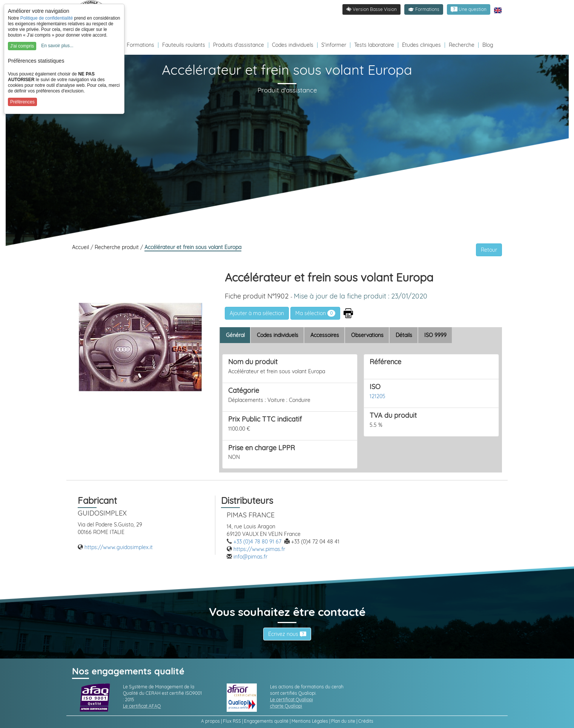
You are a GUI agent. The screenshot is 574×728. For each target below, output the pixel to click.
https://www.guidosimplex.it (119, 547)
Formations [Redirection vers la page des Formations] (140, 45)
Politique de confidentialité (47, 18)
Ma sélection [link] (315, 313)
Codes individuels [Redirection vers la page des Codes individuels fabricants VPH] (293, 45)
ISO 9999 (435, 335)
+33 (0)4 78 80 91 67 (257, 542)
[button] (424, 9)
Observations (367, 335)
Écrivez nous (287, 634)
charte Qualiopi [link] (286, 706)
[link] (469, 9)
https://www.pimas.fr (259, 549)
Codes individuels (278, 335)
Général (235, 335)
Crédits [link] (366, 721)
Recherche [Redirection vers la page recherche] (462, 45)
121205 (378, 396)
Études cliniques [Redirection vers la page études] (421, 45)
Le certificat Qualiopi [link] (292, 700)
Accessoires (325, 335)
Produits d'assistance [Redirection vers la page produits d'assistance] (239, 45)
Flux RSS (232, 721)
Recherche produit (117, 247)
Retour (489, 250)
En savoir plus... (57, 46)
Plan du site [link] (343, 721)
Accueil (81, 247)
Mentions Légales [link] (310, 721)
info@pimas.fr (250, 557)
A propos (210, 721)
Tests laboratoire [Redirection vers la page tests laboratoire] (374, 45)
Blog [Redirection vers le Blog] (488, 45)
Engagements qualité (266, 721)
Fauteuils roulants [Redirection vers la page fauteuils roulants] (184, 45)
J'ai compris (22, 46)
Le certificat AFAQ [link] (142, 706)
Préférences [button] (22, 102)
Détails (404, 335)
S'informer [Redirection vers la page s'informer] (334, 45)
